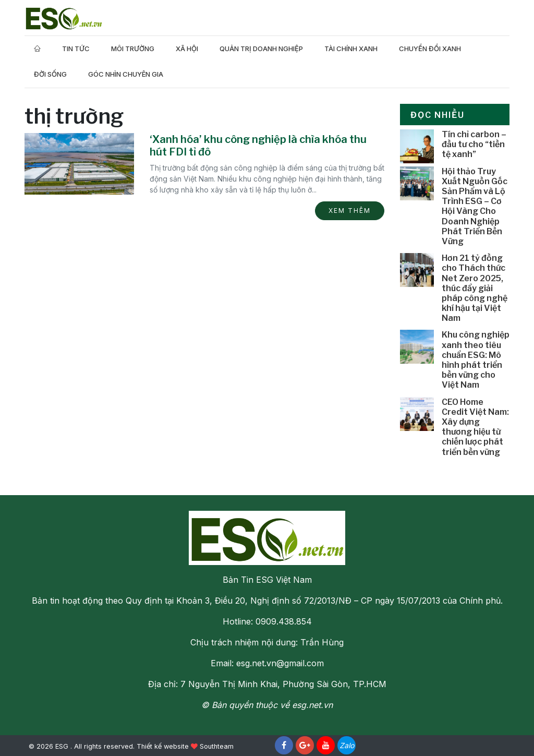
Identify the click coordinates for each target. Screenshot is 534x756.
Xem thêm (350, 211)
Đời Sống (50, 74)
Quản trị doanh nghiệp (261, 49)
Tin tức (76, 49)
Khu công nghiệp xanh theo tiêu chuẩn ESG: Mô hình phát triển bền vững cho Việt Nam (476, 360)
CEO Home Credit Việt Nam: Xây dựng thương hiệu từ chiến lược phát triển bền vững (475, 427)
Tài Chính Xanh (351, 49)
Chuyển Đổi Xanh (430, 49)
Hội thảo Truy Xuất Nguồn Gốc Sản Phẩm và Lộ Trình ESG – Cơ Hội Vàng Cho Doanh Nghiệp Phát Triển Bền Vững (475, 206)
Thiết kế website (163, 746)
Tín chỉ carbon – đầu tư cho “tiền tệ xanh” (474, 144)
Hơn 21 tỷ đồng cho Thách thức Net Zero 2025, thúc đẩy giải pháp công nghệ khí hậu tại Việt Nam (475, 288)
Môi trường (133, 49)
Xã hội (187, 49)
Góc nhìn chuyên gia (126, 74)
